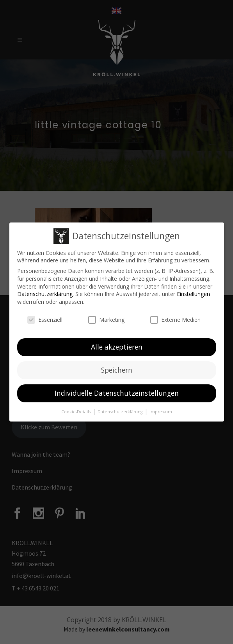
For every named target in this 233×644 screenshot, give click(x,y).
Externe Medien (175, 320)
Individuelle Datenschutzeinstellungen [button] (117, 393)
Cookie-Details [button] (76, 412)
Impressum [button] (161, 412)
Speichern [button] (117, 370)
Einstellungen (193, 294)
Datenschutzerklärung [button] (121, 412)
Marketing (106, 320)
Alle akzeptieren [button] (117, 347)
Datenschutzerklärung (45, 294)
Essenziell (45, 320)
